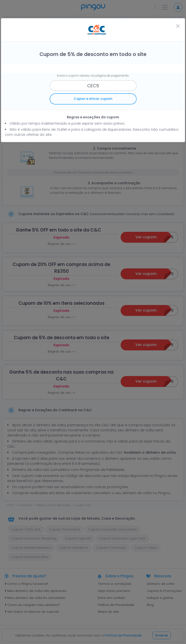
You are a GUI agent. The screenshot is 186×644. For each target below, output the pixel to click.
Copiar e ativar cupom (93, 99)
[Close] (178, 26)
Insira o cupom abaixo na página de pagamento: (93, 76)
